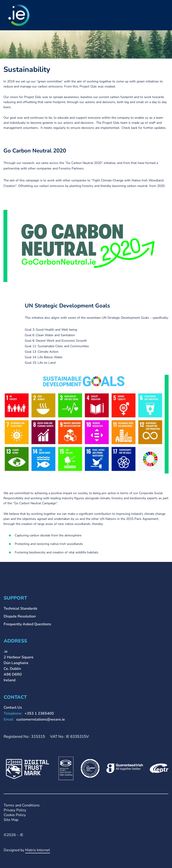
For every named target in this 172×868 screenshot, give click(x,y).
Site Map (11, 820)
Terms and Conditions (22, 805)
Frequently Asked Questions (27, 624)
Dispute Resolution (20, 616)
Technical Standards (21, 609)
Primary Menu (165, 10)
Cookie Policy (15, 815)
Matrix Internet (38, 850)
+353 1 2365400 (39, 713)
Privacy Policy (15, 810)
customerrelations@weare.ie (41, 719)
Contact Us (13, 707)
